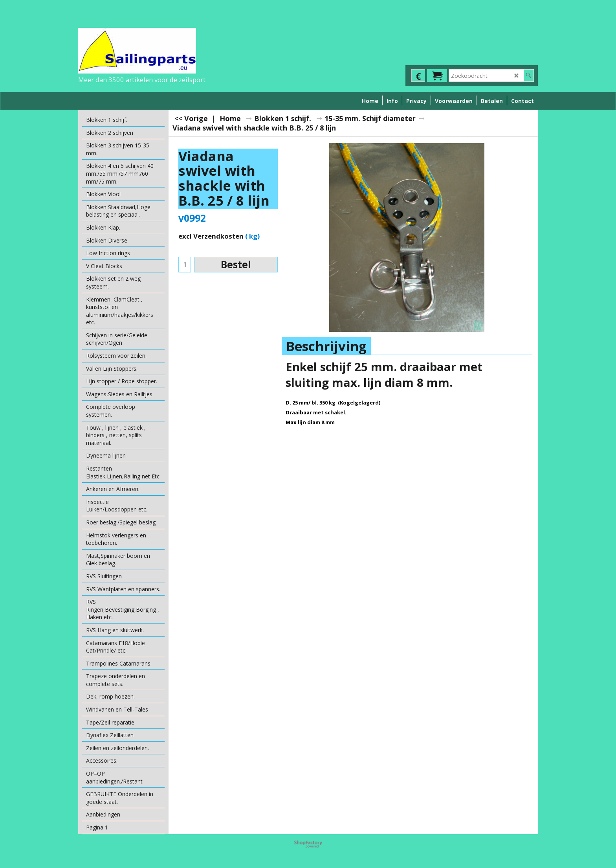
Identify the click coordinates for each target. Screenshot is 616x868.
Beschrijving (326, 346)
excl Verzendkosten (211, 236)
